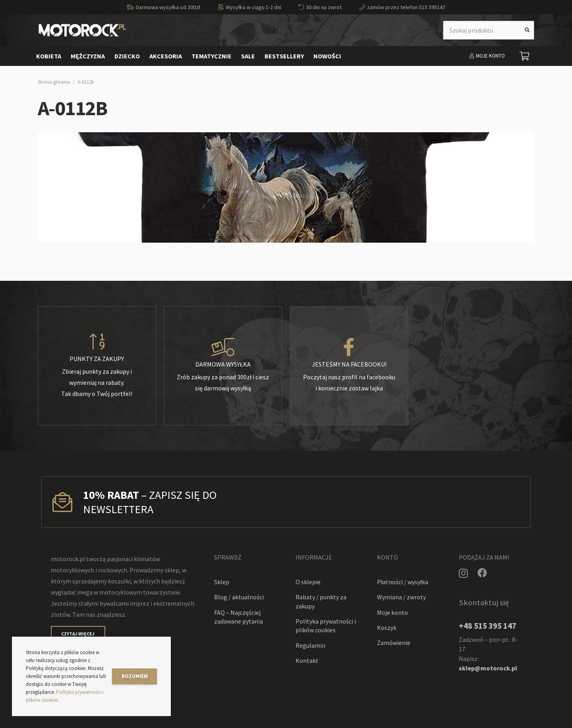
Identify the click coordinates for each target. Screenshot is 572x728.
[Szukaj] (527, 30)
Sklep (222, 582)
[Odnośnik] (82, 30)
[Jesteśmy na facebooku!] (349, 348)
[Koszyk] (525, 56)
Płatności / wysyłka (403, 582)
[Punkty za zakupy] (97, 342)
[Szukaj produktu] (489, 30)
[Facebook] (482, 573)
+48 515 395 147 (488, 626)
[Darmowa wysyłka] (223, 348)
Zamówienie (394, 643)
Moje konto (392, 612)
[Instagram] (463, 573)
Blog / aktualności (239, 597)
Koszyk (387, 628)
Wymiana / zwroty (401, 597)
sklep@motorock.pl (488, 668)
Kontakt (307, 660)
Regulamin (310, 645)
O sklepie (308, 582)
